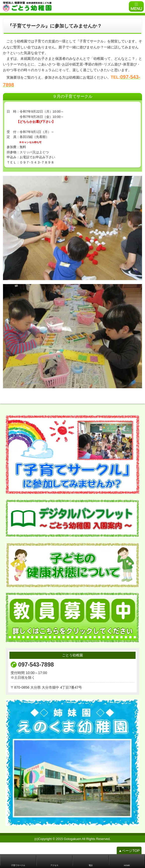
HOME (127, 865)
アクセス (54, 865)
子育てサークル (18, 865)
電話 (91, 865)
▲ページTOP (129, 853)
